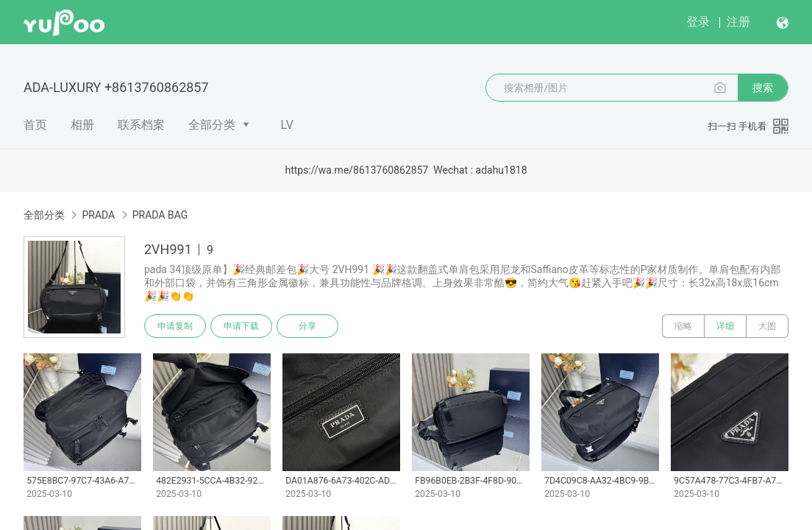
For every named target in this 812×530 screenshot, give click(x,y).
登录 (698, 22)
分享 (307, 326)
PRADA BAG (160, 215)
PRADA (98, 215)
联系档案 (141, 125)
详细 (725, 326)
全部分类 (212, 125)
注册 (738, 22)
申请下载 (241, 326)
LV (287, 125)
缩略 (683, 326)
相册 (82, 125)
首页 (35, 125)
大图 (767, 326)
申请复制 (175, 326)
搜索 (763, 88)
